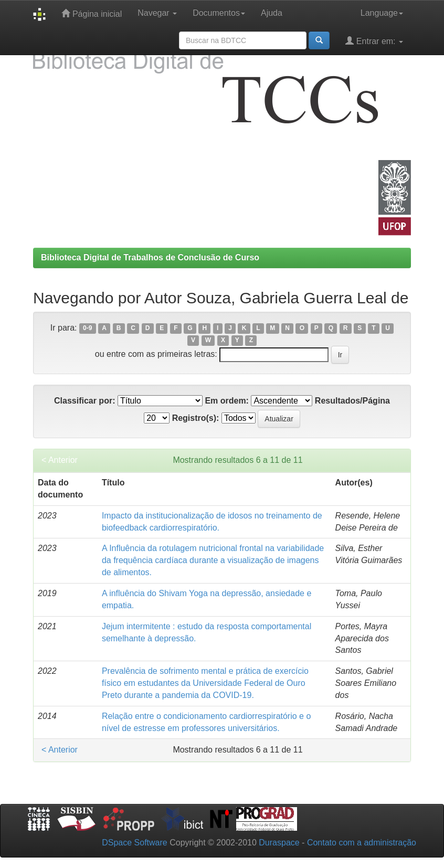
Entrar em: (374, 41)
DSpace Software (135, 843)
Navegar (157, 13)
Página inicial (92, 13)
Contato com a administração (362, 843)
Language (382, 13)
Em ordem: (227, 401)
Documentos (219, 13)
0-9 (87, 329)
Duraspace (279, 843)
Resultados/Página (352, 401)
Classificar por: (84, 401)
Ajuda (272, 13)
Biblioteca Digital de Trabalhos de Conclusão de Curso (150, 257)
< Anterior (60, 460)
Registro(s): (196, 418)
